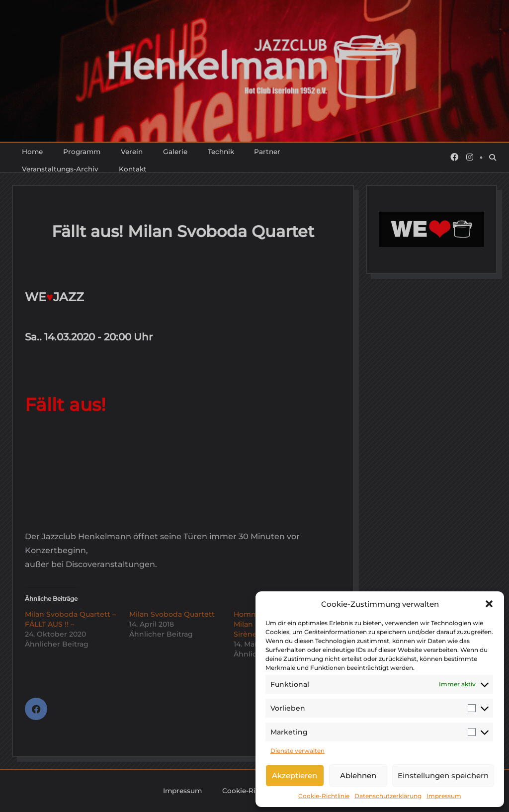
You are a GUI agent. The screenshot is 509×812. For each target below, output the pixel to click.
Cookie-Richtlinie (324, 796)
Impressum (444, 796)
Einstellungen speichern (443, 775)
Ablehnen (358, 775)
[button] (489, 604)
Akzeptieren (295, 775)
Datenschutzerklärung (388, 796)
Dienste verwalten (297, 751)
